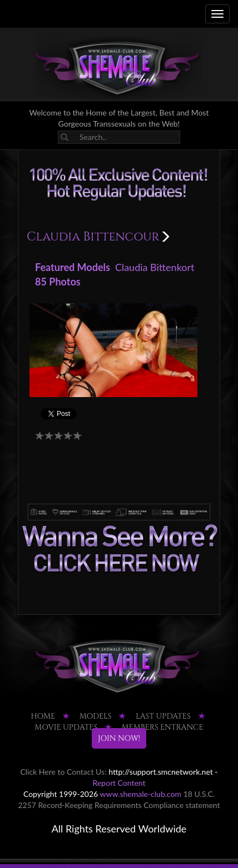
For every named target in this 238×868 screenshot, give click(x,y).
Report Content (119, 783)
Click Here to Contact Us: (63, 772)
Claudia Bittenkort (155, 267)
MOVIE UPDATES (66, 727)
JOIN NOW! (119, 738)
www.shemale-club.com (140, 794)
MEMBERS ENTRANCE (163, 727)
